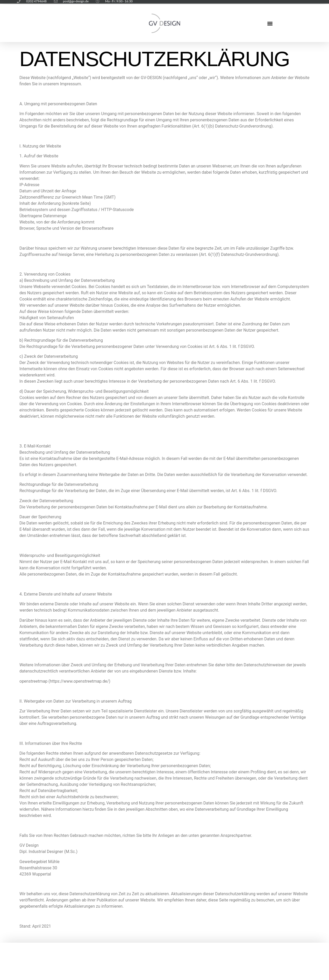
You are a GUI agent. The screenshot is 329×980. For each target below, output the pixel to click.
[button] (270, 23)
